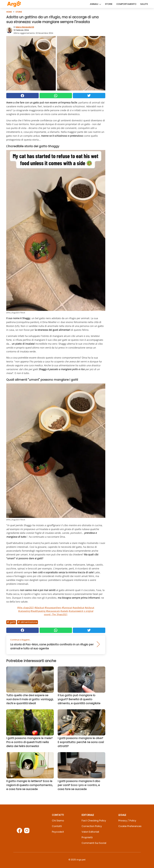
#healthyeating (38, 611)
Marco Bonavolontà (25, 27)
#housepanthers (53, 608)
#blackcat (39, 608)
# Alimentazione (27, 622)
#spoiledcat (78, 608)
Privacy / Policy (127, 821)
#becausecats (53, 611)
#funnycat (67, 608)
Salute (144, 4)
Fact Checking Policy (94, 821)
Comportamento (126, 4)
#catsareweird (76, 611)
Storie (109, 4)
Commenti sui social (94, 843)
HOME (9, 12)
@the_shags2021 (26, 608)
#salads (64, 611)
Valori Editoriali (90, 832)
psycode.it (58, 832)
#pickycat (90, 608)
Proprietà (87, 837)
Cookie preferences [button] (130, 826)
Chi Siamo (58, 821)
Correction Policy (92, 826)
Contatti (57, 826)
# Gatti (11, 622)
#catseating (24, 611)
